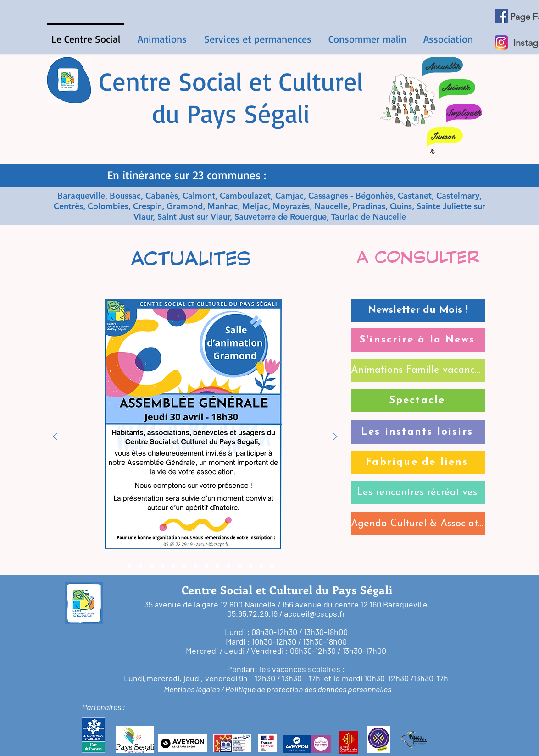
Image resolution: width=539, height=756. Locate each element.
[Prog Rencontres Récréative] (206, 566)
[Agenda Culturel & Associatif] (418, 524)
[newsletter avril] (129, 566)
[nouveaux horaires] (250, 566)
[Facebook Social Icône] (501, 16)
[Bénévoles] (272, 566)
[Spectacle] (418, 400)
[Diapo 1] (270, 164)
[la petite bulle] (195, 566)
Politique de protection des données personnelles (308, 689)
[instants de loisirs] (239, 566)
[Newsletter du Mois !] (418, 311)
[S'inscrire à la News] (418, 340)
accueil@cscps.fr (315, 613)
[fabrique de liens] (228, 566)
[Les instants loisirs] (418, 432)
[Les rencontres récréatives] (418, 493)
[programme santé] (217, 566)
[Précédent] (55, 437)
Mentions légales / (194, 689)
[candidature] (140, 566)
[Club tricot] (261, 566)
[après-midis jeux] (173, 566)
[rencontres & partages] (151, 566)
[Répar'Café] (184, 566)
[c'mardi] (162, 566)
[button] (162, 35)
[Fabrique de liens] (418, 462)
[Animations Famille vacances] (418, 370)
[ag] (118, 566)
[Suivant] (335, 437)
